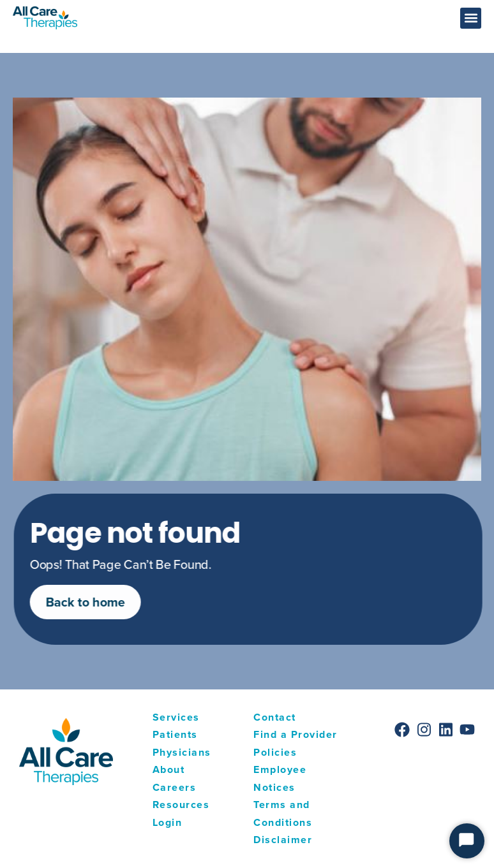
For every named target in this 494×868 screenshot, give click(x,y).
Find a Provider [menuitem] (296, 734)
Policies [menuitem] (275, 752)
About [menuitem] (169, 769)
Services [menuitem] (176, 717)
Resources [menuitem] (181, 805)
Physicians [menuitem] (182, 752)
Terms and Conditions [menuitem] (283, 813)
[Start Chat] (467, 841)
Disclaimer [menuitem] (283, 840)
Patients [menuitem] (175, 734)
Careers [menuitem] (175, 787)
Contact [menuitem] (275, 717)
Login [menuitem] (168, 822)
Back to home (95, 602)
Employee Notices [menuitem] (280, 778)
